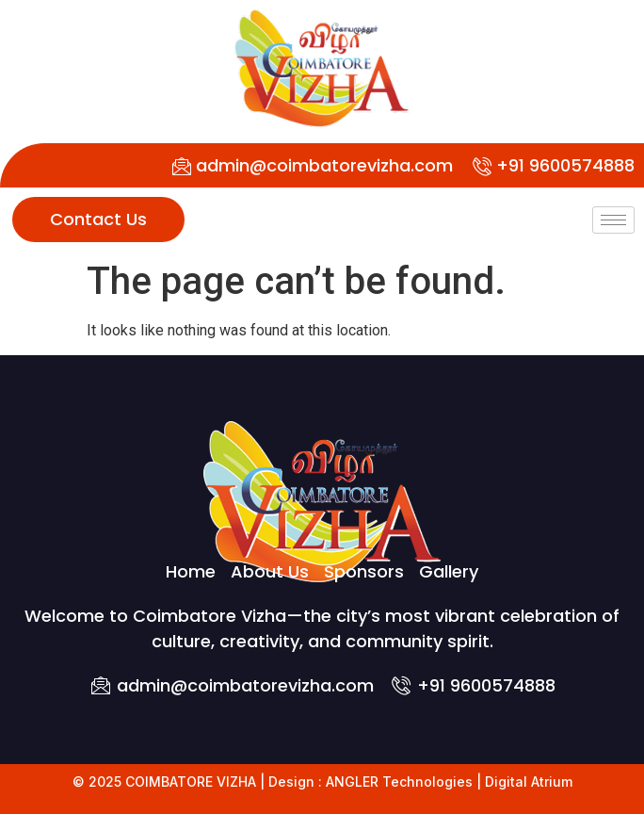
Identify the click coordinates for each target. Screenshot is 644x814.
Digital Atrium (529, 781)
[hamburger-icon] (613, 220)
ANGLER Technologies (399, 781)
